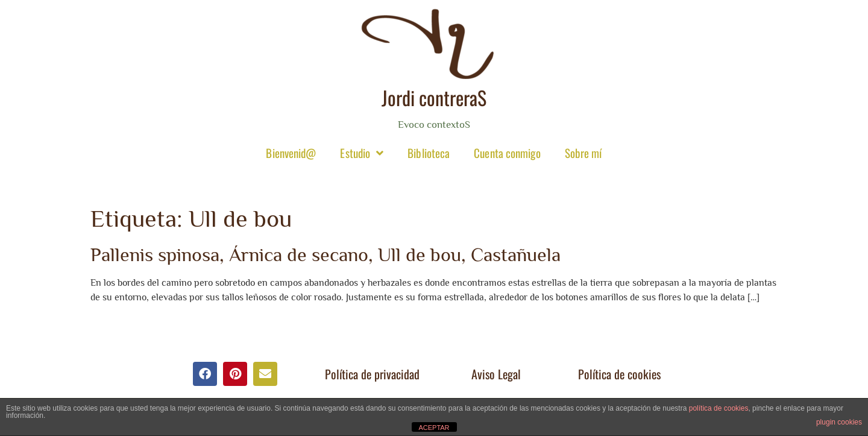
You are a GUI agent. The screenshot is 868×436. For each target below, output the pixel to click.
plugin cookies (839, 422)
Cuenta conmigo (507, 153)
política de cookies (719, 408)
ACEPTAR (434, 428)
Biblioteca (429, 153)
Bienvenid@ (291, 153)
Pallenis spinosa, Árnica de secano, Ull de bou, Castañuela (325, 254)
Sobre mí (583, 153)
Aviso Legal (496, 374)
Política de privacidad (372, 374)
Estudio (362, 153)
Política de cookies (619, 374)
